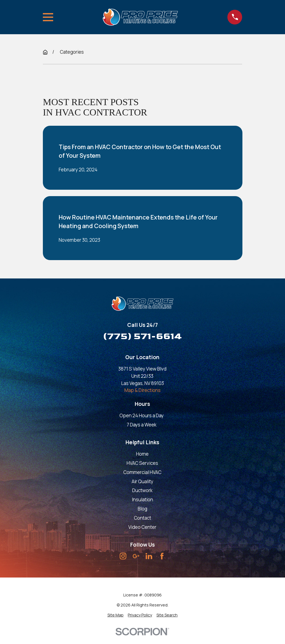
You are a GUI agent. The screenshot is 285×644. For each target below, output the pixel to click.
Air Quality (142, 481)
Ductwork (142, 490)
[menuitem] (116, 615)
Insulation (142, 499)
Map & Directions (142, 390)
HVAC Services (142, 463)
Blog (142, 509)
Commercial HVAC (142, 472)
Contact (142, 518)
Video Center (142, 527)
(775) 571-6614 (142, 336)
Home (142, 454)
